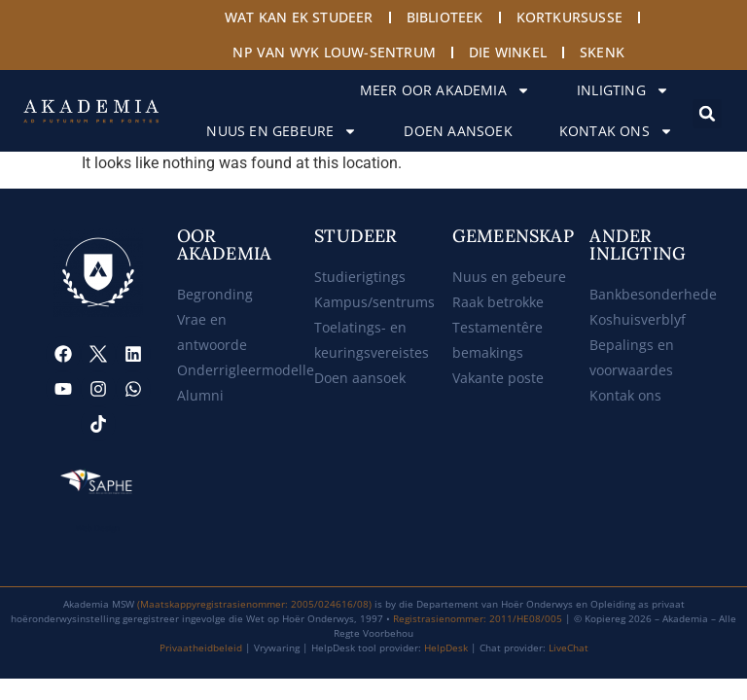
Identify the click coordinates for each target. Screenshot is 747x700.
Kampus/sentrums (374, 302)
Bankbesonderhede (653, 294)
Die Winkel (508, 52)
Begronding (215, 294)
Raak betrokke (498, 302)
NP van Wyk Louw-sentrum (334, 52)
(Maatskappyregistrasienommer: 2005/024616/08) (254, 604)
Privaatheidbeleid (201, 647)
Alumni (200, 395)
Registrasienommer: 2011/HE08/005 (478, 618)
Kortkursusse (569, 17)
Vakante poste (498, 378)
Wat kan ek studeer (299, 17)
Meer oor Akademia (445, 90)
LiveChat (569, 647)
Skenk (602, 52)
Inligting (623, 90)
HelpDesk (446, 647)
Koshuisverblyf (638, 319)
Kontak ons (616, 131)
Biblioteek (445, 17)
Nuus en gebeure (282, 131)
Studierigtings (360, 277)
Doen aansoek (458, 131)
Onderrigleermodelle (246, 370)
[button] (707, 114)
